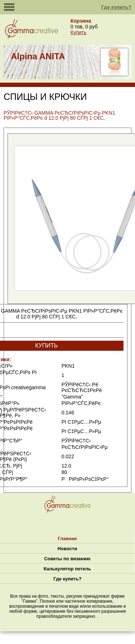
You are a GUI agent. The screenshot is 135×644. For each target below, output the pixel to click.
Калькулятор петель (67, 569)
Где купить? (116, 7)
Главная (67, 539)
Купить (78, 32)
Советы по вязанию (67, 559)
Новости (67, 549)
